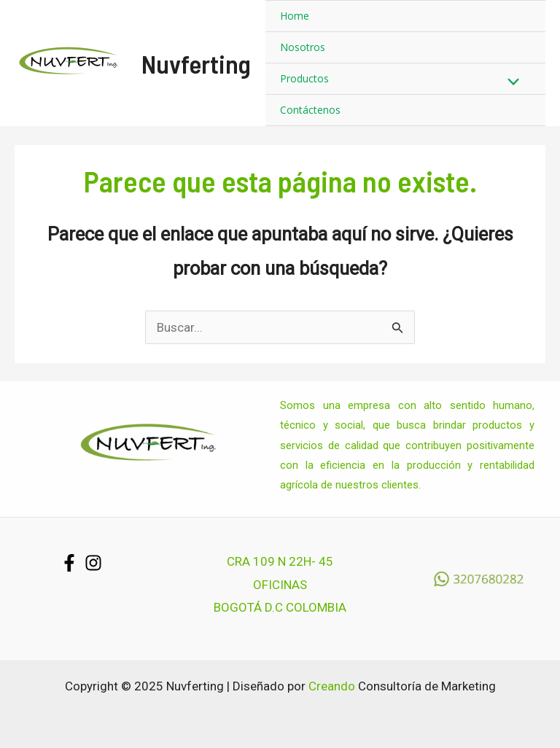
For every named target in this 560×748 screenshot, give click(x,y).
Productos (304, 78)
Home (295, 16)
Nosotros (303, 47)
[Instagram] (93, 563)
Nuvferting (196, 63)
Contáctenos (310, 110)
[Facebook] (69, 563)
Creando (332, 686)
